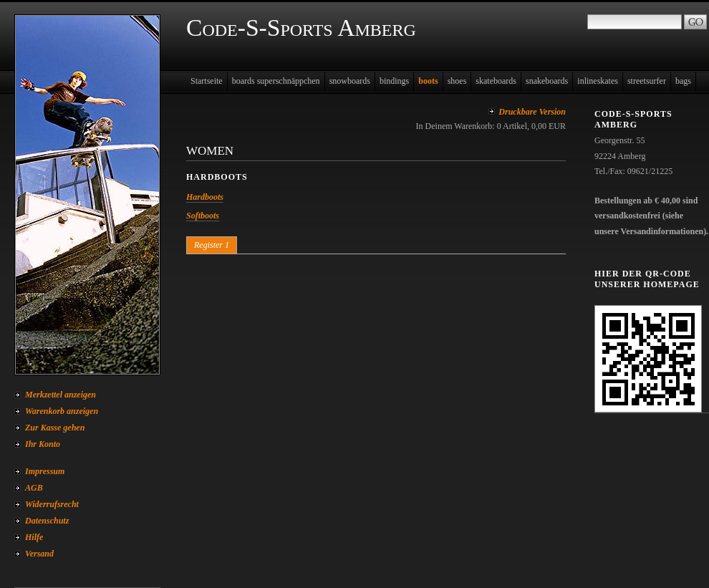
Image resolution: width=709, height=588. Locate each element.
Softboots (203, 216)
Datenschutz (47, 521)
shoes (457, 81)
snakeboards (547, 81)
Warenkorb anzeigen (62, 411)
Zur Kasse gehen (55, 428)
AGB (34, 488)
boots (428, 81)
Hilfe (34, 537)
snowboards (350, 81)
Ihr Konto (43, 444)
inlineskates (598, 81)
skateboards (496, 81)
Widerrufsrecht (52, 504)
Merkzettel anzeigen (61, 395)
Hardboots (205, 197)
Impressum (45, 471)
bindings (394, 81)
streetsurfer (647, 81)
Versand (39, 554)
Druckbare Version (532, 112)
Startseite (207, 81)
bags (683, 81)
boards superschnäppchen (276, 81)
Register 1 (212, 245)
